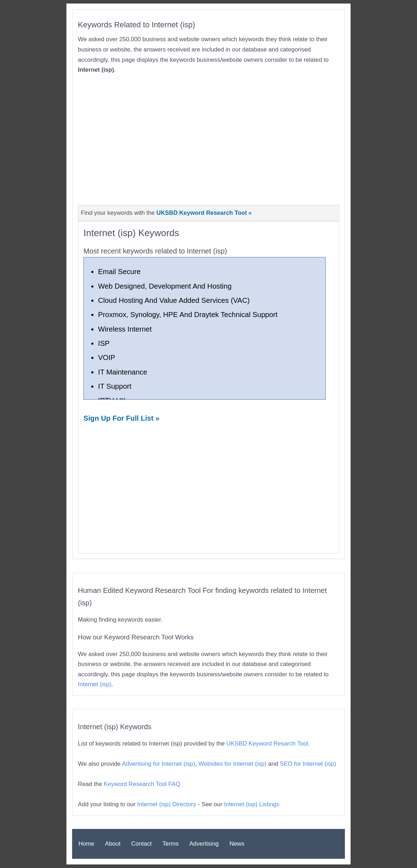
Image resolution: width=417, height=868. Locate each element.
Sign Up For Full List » (121, 418)
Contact (141, 844)
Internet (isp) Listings (252, 804)
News (237, 844)
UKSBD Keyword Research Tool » (204, 213)
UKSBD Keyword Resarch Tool (267, 744)
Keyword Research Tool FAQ (142, 784)
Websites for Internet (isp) (233, 764)
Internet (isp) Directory (167, 804)
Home (86, 844)
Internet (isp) (94, 684)
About (113, 844)
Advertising (204, 844)
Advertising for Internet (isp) (158, 764)
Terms (170, 844)
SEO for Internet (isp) (308, 764)
